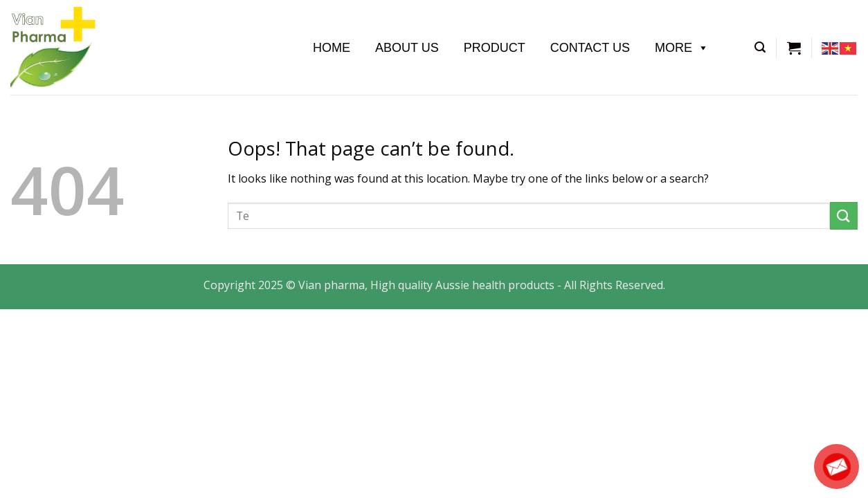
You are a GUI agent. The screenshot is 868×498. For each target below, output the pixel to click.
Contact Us (590, 48)
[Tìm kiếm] (760, 47)
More (682, 48)
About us (407, 48)
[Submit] (844, 215)
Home (332, 48)
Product (495, 48)
